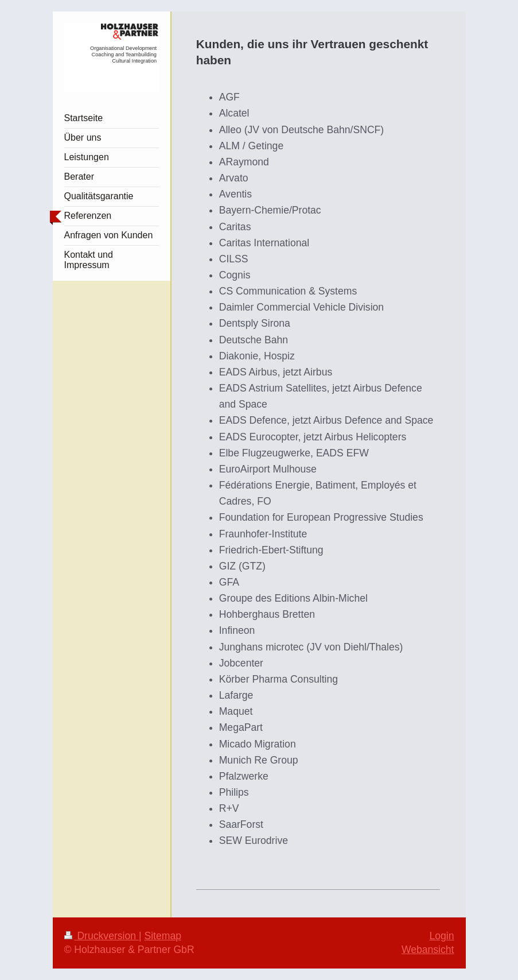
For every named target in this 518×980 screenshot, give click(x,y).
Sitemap (163, 936)
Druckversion (102, 936)
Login (441, 936)
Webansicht (428, 950)
